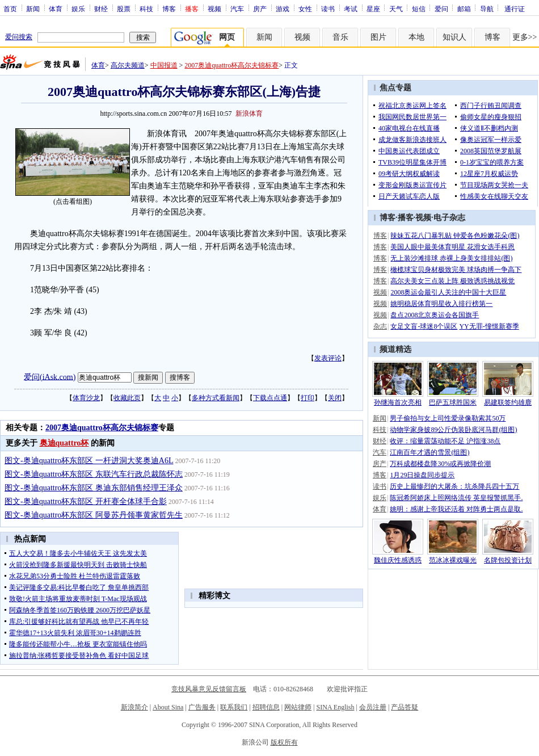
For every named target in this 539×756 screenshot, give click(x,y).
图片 (378, 37)
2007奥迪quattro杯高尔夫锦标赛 (231, 65)
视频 (214, 9)
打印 (308, 398)
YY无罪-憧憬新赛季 (489, 326)
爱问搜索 (19, 37)
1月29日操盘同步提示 (422, 475)
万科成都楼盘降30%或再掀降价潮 (440, 464)
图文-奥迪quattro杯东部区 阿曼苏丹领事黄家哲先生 (94, 515)
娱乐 (78, 9)
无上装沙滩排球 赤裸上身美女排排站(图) (451, 258)
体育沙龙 (86, 398)
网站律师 (298, 707)
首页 (10, 9)
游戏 (283, 9)
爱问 (441, 9)
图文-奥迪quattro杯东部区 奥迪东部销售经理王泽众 (94, 488)
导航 (487, 9)
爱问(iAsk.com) (50, 377)
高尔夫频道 (128, 65)
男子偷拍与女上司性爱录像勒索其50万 (448, 418)
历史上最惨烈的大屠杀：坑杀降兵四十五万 (454, 486)
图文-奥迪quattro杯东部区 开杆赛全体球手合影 (86, 501)
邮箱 (464, 9)
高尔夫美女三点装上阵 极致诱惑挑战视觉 (452, 281)
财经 (101, 9)
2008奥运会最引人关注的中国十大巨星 (448, 292)
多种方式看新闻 (216, 398)
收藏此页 (127, 398)
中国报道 (164, 65)
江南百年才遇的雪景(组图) (429, 452)
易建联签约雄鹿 (508, 402)
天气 (396, 9)
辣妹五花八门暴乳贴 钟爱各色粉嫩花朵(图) (455, 236)
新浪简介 (134, 707)
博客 (169, 9)
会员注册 (373, 707)
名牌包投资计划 (508, 560)
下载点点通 (270, 398)
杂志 (380, 326)
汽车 (237, 9)
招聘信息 (266, 707)
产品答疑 (405, 707)
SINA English (335, 707)
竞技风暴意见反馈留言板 (209, 689)
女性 (305, 9)
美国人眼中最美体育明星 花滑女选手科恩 (452, 247)
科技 (146, 9)
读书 (328, 9)
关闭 (335, 398)
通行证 (515, 9)
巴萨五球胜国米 (453, 402)
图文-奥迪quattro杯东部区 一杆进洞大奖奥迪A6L (89, 461)
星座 (373, 9)
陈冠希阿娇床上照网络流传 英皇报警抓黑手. (456, 498)
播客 (406, 218)
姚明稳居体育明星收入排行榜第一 (441, 304)
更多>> (525, 37)
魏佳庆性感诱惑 (398, 560)
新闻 (33, 9)
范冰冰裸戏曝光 (453, 560)
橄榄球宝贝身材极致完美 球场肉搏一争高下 (456, 270)
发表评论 (328, 358)
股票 (124, 9)
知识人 (454, 37)
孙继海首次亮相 (398, 402)
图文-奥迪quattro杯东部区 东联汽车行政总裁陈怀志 (94, 474)
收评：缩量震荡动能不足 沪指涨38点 (445, 441)
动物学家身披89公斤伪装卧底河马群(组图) (453, 430)
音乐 (340, 37)
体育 (56, 9)
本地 (416, 37)
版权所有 (284, 742)
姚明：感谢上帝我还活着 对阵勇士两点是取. (456, 509)
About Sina (168, 707)
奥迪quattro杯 (64, 443)
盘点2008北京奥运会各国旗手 (435, 315)
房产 (260, 9)
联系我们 (234, 707)
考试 (351, 9)
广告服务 (202, 707)
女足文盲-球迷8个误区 (424, 326)
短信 (419, 9)
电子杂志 (449, 218)
